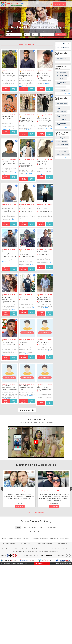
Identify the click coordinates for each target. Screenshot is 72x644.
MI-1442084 (48, 294)
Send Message (6, 89)
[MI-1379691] (27, 373)
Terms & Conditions (64, 549)
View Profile (14, 89)
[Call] (16, 51)
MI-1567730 (13, 205)
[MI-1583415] (9, 283)
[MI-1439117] (9, 373)
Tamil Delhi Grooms (61, 112)
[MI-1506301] (45, 328)
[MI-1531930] (27, 283)
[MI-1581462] (45, 148)
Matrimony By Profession (45, 544)
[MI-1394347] (27, 103)
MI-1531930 (31, 294)
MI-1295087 (48, 115)
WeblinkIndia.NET (67, 564)
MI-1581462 (48, 160)
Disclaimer (19, 551)
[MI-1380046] (45, 193)
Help (69, 4)
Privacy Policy (27, 551)
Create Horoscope (43, 551)
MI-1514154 (31, 205)
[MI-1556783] (9, 59)
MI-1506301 (48, 339)
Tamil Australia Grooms (62, 72)
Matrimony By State (27, 544)
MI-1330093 (48, 384)
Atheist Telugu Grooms (62, 138)
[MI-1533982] (9, 148)
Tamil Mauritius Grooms (62, 90)
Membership (10, 549)
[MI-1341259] (27, 59)
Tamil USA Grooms (61, 79)
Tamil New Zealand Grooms (61, 83)
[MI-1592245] (27, 328)
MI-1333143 (48, 250)
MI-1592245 (31, 339)
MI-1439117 (13, 384)
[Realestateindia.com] (27, 560)
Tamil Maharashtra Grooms (61, 116)
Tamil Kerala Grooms (62, 104)
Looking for (9, 31)
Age (25, 31)
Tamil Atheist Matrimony (63, 48)
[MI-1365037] (27, 238)
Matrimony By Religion (10, 544)
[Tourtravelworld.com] (45, 560)
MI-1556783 (13, 70)
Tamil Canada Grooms (62, 75)
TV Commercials (54, 551)
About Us (54, 549)
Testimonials (40, 549)
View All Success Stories (36, 513)
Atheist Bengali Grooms (62, 145)
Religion (42, 31)
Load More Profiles (27, 410)
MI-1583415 (13, 294)
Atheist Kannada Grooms (63, 155)
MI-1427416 (13, 339)
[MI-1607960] (27, 148)
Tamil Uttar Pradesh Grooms (61, 124)
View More (68, 93)
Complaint (47, 549)
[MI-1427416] (9, 328)
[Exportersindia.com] (64, 560)
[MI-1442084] (45, 283)
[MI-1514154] (27, 193)
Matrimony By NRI (63, 544)
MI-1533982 (13, 160)
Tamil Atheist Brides (62, 44)
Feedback (32, 549)
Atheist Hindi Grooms (62, 141)
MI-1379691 (31, 384)
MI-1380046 (48, 205)
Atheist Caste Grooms (36, 532)
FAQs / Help (18, 549)
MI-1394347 (31, 115)
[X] (10, 555)
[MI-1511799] (9, 103)
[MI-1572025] (45, 59)
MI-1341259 (31, 70)
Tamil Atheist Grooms (27, 44)
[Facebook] (8, 555)
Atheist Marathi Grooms (62, 151)
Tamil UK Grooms (61, 87)
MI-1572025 (48, 70)
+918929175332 (46, 555)
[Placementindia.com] (8, 560)
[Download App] (67, 555)
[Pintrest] (16, 555)
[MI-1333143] (45, 238)
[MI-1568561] (9, 238)
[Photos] (34, 96)
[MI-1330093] (45, 373)
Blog (14, 551)
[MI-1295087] (45, 103)
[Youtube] (13, 555)
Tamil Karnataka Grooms (63, 120)
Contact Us (25, 549)
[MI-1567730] (9, 193)
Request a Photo (27, 333)
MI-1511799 (13, 115)
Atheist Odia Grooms (62, 148)
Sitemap (34, 551)
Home (3, 549)
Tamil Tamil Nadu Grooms (61, 108)
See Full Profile (12, 85)
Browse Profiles (36, 4)
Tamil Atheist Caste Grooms (61, 59)
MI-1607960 (31, 160)
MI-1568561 (13, 250)
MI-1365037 (31, 250)
